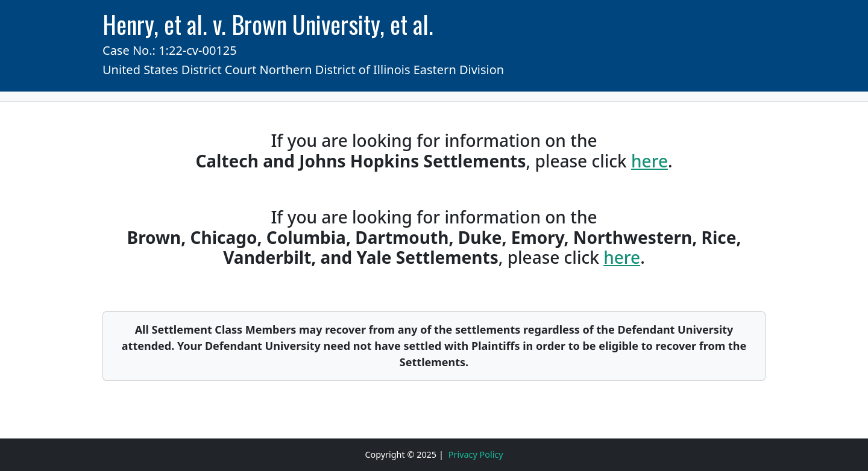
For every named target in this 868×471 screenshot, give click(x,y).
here (649, 161)
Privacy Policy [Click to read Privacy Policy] (476, 454)
